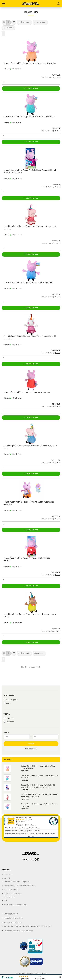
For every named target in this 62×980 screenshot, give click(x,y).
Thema (7, 714)
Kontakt (7, 878)
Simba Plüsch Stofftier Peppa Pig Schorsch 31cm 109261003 (28, 282)
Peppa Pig (8, 718)
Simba (7, 703)
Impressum (8, 874)
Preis (6, 733)
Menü (4, 4)
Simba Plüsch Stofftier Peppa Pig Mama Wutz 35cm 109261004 (30, 63)
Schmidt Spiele (10, 700)
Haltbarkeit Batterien (12, 889)
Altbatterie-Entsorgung (13, 893)
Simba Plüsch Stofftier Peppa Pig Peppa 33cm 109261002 (27, 392)
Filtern (31, 744)
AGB (6, 901)
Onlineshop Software (23, 974)
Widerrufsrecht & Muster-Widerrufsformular (20, 886)
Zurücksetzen (31, 749)
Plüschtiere (9, 722)
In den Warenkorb (31, 88)
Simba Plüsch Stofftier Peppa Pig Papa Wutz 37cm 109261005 (29, 117)
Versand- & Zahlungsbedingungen (17, 882)
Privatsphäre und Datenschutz (15, 905)
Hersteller (9, 695)
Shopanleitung (9, 897)
